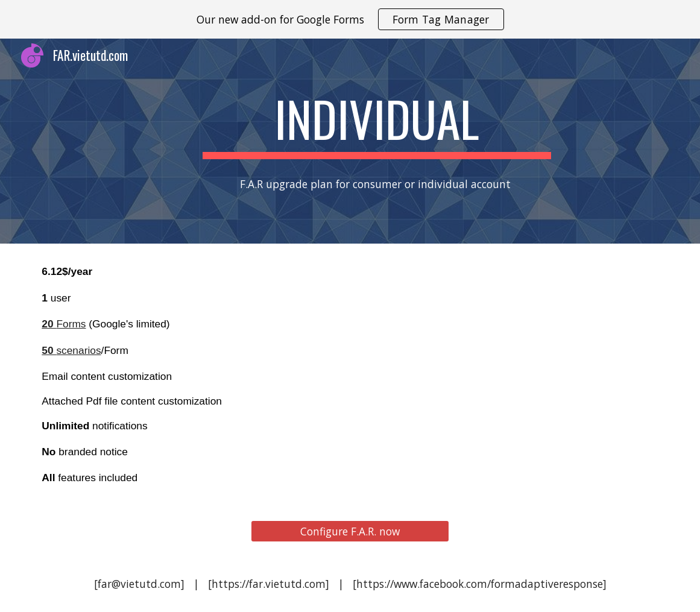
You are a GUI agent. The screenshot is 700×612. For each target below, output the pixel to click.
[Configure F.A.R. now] (350, 532)
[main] (377, 124)
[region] (350, 19)
